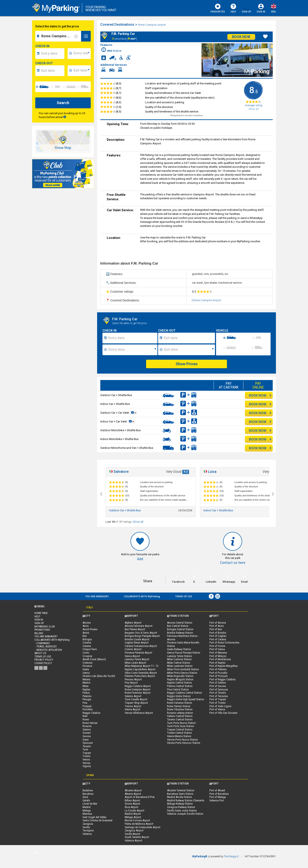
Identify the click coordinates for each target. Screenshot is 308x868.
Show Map (63, 148)
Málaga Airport (133, 817)
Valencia (87, 834)
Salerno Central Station (180, 716)
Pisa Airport (131, 683)
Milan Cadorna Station (179, 659)
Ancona (87, 623)
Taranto (87, 746)
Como (86, 653)
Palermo (87, 696)
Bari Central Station (178, 626)
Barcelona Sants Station (180, 794)
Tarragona (88, 830)
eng (274, 11)
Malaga (87, 810)
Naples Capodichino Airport (140, 669)
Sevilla (86, 827)
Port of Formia (217, 646)
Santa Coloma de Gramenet (98, 820)
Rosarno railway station (180, 713)
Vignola (87, 766)
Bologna (87, 639)
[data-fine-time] (81, 71)
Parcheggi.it (231, 856)
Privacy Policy (44, 660)
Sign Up (246, 9)
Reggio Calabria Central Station (184, 693)
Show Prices (187, 364)
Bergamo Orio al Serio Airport (141, 633)
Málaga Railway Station (180, 804)
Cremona (87, 663)
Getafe (86, 800)
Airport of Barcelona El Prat (140, 797)
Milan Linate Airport (135, 663)
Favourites (218, 9)
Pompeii (87, 706)
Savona (87, 736)
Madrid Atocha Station (179, 797)
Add (140, 559)
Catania (87, 646)
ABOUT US (40, 653)
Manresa (87, 814)
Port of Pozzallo (218, 673)
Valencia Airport (133, 840)
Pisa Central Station (178, 689)
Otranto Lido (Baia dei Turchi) (99, 676)
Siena (86, 740)
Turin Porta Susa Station (181, 726)
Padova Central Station (180, 686)
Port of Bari (216, 629)
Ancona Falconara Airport (139, 626)
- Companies (42, 643)
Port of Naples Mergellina (224, 666)
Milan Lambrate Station (180, 666)
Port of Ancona (218, 623)
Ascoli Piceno (90, 629)
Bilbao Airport (132, 800)
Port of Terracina (219, 696)
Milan (86, 686)
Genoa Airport (132, 656)
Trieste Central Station (179, 733)
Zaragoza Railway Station (181, 807)
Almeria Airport (133, 794)
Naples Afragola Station (180, 679)
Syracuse (88, 743)
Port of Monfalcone (220, 659)
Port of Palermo (218, 669)
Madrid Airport (133, 814)
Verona (86, 763)
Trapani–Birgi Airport (136, 703)
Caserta (87, 643)
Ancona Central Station (180, 623)
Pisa (85, 703)
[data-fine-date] (52, 71)
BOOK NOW (260, 395)
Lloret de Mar (90, 804)
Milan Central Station (179, 663)
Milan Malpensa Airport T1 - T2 (142, 666)
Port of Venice (217, 709)
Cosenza (87, 656)
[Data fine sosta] (189, 338)
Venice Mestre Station (179, 736)
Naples (86, 689)
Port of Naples (217, 663)
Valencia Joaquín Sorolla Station (185, 814)
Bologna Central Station (180, 629)
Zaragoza (88, 824)
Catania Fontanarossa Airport (141, 646)
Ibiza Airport (132, 807)
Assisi (86, 633)
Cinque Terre (90, 649)
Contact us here (233, 563)
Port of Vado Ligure (220, 706)
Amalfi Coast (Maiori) (94, 659)
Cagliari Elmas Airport (137, 643)
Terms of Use (184, 596)
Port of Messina (218, 653)
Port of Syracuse (219, 689)
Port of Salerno (218, 683)
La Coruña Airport (135, 810)
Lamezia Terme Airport (137, 659)
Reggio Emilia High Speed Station (186, 699)
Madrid (87, 807)
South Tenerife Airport (137, 837)
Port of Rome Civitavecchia (224, 643)
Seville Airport (133, 834)
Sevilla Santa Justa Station (182, 810)
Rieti (85, 716)
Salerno (87, 730)
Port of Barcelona (219, 794)
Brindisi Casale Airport (137, 639)
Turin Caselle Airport (136, 699)
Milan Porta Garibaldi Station (183, 669)
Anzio (86, 626)
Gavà (85, 797)
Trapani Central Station (180, 730)
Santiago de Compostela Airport (143, 827)
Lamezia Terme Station (179, 656)
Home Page (41, 613)
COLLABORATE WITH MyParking (142, 596)
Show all (138, 522)
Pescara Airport (133, 679)
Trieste (86, 756)
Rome (86, 719)
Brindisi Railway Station (180, 633)
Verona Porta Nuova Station (182, 740)
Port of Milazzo (218, 656)
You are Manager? (97, 596)
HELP (233, 9)
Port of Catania (218, 639)
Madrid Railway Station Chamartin (186, 800)
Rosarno (87, 726)
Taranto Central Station (180, 719)
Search (63, 103)
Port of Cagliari (218, 636)
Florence (87, 666)
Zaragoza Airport (134, 830)
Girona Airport (133, 804)
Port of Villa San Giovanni (223, 713)
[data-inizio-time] (81, 54)
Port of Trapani (218, 699)
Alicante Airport (133, 790)
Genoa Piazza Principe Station (184, 653)
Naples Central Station (179, 683)
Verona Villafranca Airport (139, 713)
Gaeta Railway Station (179, 649)
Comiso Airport (133, 649)
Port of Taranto (218, 693)
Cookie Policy (43, 663)
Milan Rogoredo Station (180, 676)
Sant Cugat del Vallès (94, 817)
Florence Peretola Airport (138, 653)
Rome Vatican (90, 723)
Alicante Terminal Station (181, 790)
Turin (85, 749)
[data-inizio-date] (52, 54)
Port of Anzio (217, 626)
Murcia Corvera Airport (137, 820)
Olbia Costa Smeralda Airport (141, 673)
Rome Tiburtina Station (180, 709)
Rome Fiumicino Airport (138, 693)
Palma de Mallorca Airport (139, 824)
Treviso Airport (133, 706)
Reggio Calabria (91, 713)
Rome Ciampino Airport (152, 25)
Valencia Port (217, 800)
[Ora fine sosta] (189, 350)
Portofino (88, 709)
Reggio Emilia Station (179, 696)
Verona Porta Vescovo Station (184, 743)
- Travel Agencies (46, 646)
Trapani (87, 753)
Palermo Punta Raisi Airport (140, 676)
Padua (86, 693)
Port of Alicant (217, 790)
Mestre (86, 683)
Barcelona (88, 794)
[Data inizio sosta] (132, 338)
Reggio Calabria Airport (138, 686)
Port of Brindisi (218, 633)
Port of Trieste (217, 703)
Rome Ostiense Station (180, 703)
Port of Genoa (217, 649)
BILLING (39, 633)
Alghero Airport (133, 623)
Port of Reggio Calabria (222, 679)
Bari (85, 636)
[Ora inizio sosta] (132, 350)
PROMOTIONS (42, 630)
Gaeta (86, 669)
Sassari (87, 733)
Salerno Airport (133, 696)
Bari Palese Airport (135, 629)
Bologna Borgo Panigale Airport (142, 636)
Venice (86, 759)
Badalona (88, 790)
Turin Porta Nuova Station (181, 723)
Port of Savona (218, 686)
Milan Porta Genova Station (182, 673)
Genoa (86, 673)
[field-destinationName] (59, 36)
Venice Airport (133, 709)
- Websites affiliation (48, 650)
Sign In (261, 11)
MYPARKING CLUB (45, 626)
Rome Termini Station (179, 706)
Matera (86, 679)
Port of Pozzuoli (218, 676)
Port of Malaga (218, 797)
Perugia (87, 699)
